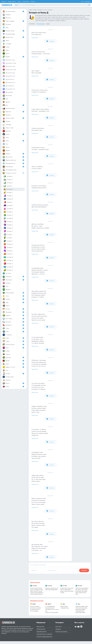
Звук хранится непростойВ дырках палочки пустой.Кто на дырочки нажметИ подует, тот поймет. (50, 298)
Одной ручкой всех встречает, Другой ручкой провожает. (50, 209)
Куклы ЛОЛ (59, 629)
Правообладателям (41, 634)
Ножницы (7, 283)
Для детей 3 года (9, 66)
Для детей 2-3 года (9, 63)
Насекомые (13, 277)
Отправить (84, 573)
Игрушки (6, 121)
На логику (7, 273)
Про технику (13, 319)
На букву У (8, 241)
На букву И (8, 205)
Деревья (13, 57)
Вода (5, 28)
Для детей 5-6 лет (9, 83)
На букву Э (8, 264)
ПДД (13, 302)
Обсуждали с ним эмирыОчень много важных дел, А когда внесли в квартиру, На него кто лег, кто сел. (50, 367)
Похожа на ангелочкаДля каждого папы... (50, 132)
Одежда (13, 299)
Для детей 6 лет (8, 86)
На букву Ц (8, 251)
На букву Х (8, 247)
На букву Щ (8, 260)
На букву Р (8, 231)
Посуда (13, 309)
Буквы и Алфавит (13, 21)
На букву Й (8, 209)
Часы (5, 370)
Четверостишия (8, 377)
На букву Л (8, 215)
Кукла (6, 138)
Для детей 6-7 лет (9, 89)
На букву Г (8, 186)
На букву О (8, 225)
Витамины (7, 24)
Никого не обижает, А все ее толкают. (50, 171)
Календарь (7, 125)
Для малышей (8, 92)
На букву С (8, 235)
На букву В (8, 183)
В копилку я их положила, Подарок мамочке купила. (50, 190)
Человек (13, 374)
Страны (6, 351)
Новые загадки (35, 585)
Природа (13, 315)
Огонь (13, 296)
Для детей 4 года (9, 73)
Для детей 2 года (9, 60)
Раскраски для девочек (61, 634)
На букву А (8, 176)
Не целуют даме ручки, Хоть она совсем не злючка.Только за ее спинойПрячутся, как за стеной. (50, 321)
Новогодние (13, 280)
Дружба (6, 102)
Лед (5, 144)
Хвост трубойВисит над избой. (50, 74)
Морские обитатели (13, 160)
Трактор (6, 354)
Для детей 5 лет (8, 79)
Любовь (6, 150)
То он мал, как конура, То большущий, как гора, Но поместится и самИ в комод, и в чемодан (50, 390)
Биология (6, 18)
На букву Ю (8, 267)
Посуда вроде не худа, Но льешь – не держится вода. (50, 151)
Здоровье (7, 115)
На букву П (8, 228)
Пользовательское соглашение (44, 637)
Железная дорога (9, 108)
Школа (13, 383)
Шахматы (7, 380)
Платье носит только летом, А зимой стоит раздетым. (50, 94)
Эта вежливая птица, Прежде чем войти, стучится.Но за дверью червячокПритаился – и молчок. (50, 275)
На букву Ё (8, 196)
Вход (82, 1)
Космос (13, 134)
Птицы (13, 328)
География (7, 44)
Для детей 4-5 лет (9, 76)
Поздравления (26, 1)
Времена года (13, 37)
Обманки (6, 290)
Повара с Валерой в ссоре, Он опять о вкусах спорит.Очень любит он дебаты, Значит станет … (50, 414)
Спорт (13, 348)
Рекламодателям (41, 632)
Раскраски (4, 1)
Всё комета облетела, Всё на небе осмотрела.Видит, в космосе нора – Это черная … (50, 529)
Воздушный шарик (9, 34)
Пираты (6, 306)
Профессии (13, 325)
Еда (13, 105)
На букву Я (8, 270)
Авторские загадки (13, 11)
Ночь (5, 286)
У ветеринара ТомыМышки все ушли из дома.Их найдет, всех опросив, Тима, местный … (50, 460)
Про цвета (13, 322)
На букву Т (8, 238)
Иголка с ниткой (13, 118)
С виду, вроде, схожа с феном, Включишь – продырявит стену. (50, 113)
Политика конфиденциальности (44, 639)
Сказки (13, 341)
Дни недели (7, 95)
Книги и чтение (8, 128)
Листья (6, 147)
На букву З (8, 202)
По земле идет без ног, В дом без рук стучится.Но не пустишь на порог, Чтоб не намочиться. (50, 252)
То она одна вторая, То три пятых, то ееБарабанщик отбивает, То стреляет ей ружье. (50, 344)
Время (6, 40)
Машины (13, 154)
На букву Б (8, 180)
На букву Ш (8, 257)
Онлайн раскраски (12, 1)
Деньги (6, 53)
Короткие (7, 131)
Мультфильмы (13, 167)
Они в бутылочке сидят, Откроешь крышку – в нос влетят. (50, 55)
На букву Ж (8, 199)
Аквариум (7, 15)
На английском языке (9, 170)
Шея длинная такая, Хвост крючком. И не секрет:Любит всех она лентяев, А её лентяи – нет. (50, 552)
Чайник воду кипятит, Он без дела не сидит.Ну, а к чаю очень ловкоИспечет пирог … (50, 483)
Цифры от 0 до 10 (13, 367)
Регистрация (87, 1)
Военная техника (13, 31)
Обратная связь (40, 629)
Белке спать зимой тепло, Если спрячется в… (50, 36)
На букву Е (8, 192)
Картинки (33, 1)
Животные (13, 112)
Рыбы (13, 332)
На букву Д (8, 189)
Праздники (13, 312)
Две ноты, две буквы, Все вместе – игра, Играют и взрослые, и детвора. (50, 229)
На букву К (8, 212)
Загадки (19, 1)
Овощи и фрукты (13, 293)
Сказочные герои (13, 344)
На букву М (8, 218)
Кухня (13, 141)
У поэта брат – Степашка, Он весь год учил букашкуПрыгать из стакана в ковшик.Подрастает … (50, 437)
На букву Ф (8, 244)
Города (6, 47)
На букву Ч (8, 254)
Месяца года (13, 157)
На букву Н (8, 222)
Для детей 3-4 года (9, 70)
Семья (13, 338)
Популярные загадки (37, 604)
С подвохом (7, 335)
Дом (5, 99)
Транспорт (13, 357)
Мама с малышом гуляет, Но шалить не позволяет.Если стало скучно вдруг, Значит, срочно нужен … (50, 506)
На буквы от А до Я (14, 173)
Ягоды (13, 387)
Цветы (13, 364)
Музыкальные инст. (13, 163)
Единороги (58, 632)
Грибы (6, 50)
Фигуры (13, 361)
